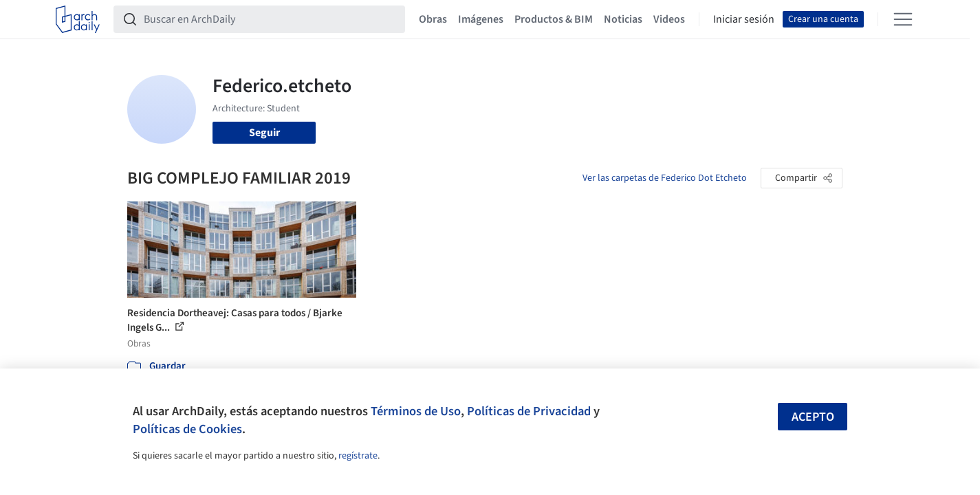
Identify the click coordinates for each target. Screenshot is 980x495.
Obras (433, 19)
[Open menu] (903, 19)
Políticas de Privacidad (529, 411)
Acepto (813, 417)
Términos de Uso (416, 411)
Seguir (264, 133)
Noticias (623, 19)
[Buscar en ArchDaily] (270, 19)
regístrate (358, 456)
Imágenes (481, 19)
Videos (669, 19)
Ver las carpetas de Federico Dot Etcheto (665, 178)
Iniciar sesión (744, 19)
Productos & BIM (554, 19)
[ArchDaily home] (78, 19)
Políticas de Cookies (187, 429)
